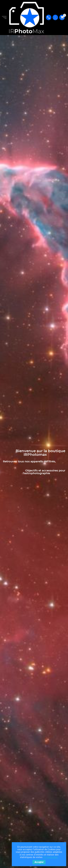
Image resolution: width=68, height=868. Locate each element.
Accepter (39, 862)
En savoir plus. (51, 857)
